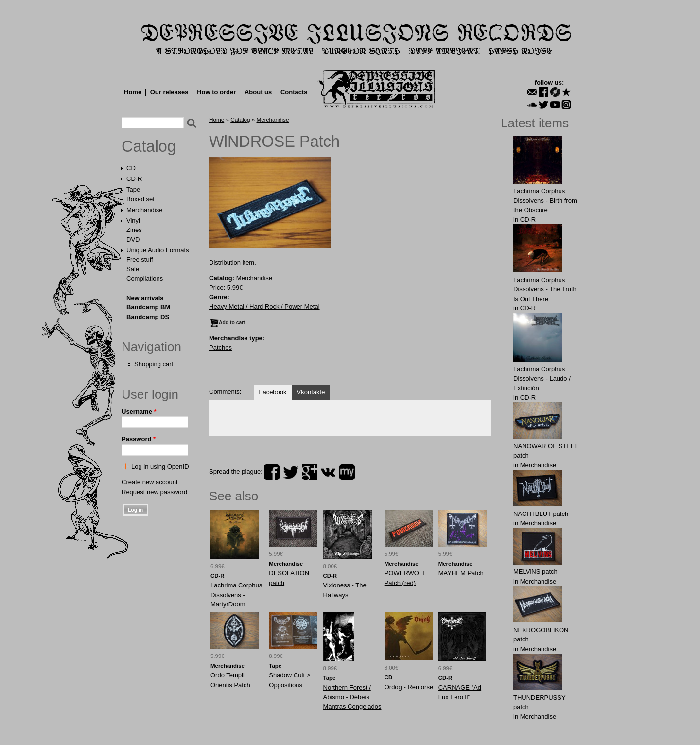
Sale (133, 269)
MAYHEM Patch (461, 573)
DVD (133, 239)
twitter (291, 472)
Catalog (149, 146)
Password (139, 439)
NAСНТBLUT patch (541, 514)
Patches (220, 347)
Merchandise (144, 210)
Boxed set (140, 199)
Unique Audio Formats (158, 250)
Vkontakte (311, 392)
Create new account (150, 482)
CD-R (134, 179)
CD (131, 168)
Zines (134, 230)
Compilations (145, 278)
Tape (133, 189)
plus (310, 472)
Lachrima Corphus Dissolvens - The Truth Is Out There (545, 289)
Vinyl (133, 221)
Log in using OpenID (160, 467)
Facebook (272, 392)
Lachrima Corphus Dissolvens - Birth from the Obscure (545, 200)
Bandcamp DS (148, 317)
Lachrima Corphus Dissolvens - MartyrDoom (236, 595)
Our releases (169, 92)
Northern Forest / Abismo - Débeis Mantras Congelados (352, 697)
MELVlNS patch (535, 572)
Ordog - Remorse (409, 687)
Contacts (294, 92)
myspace (347, 472)
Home (133, 92)
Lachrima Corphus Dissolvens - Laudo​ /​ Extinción (542, 378)
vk (328, 472)
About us (258, 92)
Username (139, 412)
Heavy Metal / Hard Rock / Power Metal (264, 307)
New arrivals (145, 298)
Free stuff (140, 259)
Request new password (154, 492)
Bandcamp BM (148, 307)
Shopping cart (154, 364)
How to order (216, 92)
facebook (272, 472)
